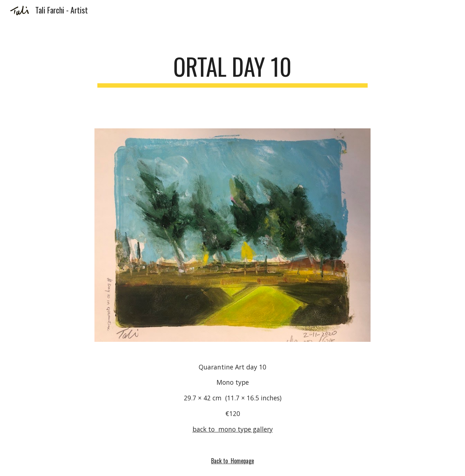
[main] (232, 70)
